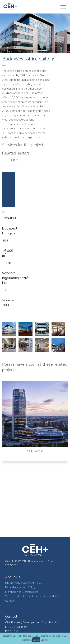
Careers (10, 601)
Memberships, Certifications (22, 592)
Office (13, 160)
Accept (36, 640)
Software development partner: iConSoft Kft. (32, 596)
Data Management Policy (20, 587)
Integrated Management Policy (24, 583)
